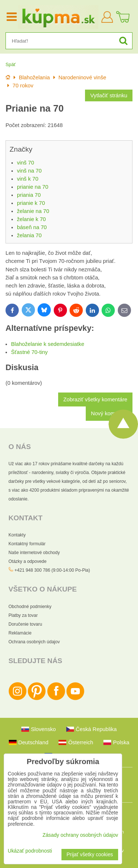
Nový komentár (109, 413)
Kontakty (17, 535)
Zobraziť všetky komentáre (95, 399)
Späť (11, 64)
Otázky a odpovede (27, 561)
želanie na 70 (33, 211)
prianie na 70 (33, 187)
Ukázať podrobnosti (30, 851)
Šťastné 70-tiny (29, 352)
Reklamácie (20, 633)
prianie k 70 (31, 203)
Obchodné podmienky (30, 607)
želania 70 (29, 235)
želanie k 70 (31, 219)
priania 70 (29, 195)
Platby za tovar (23, 615)
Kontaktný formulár (27, 544)
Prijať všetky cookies (90, 855)
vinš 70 (26, 163)
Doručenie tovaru (25, 624)
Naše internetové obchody (34, 553)
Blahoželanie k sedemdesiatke (48, 344)
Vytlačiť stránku (109, 95)
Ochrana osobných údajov (34, 642)
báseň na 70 (32, 227)
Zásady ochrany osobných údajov (80, 835)
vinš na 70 (29, 171)
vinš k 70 (28, 179)
